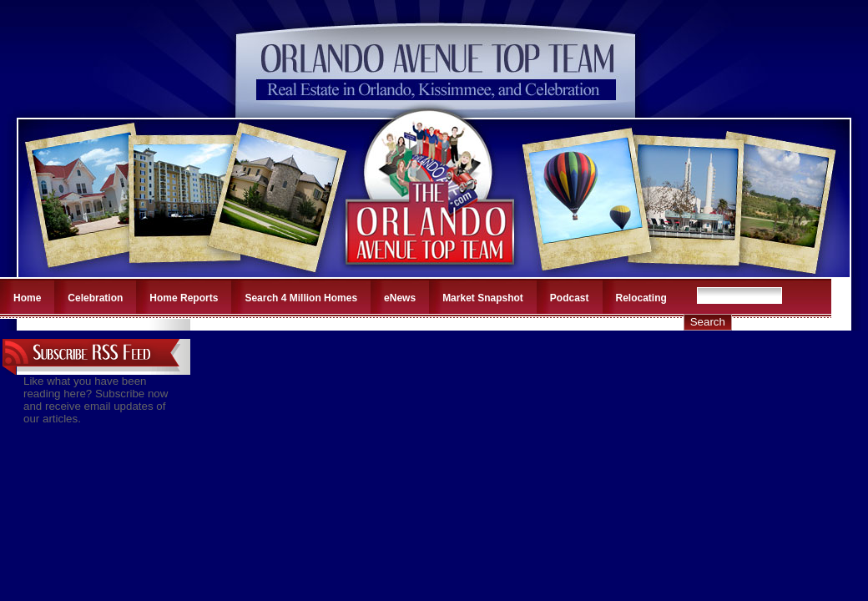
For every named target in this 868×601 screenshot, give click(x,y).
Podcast (570, 298)
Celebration (95, 298)
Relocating (641, 298)
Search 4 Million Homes (301, 298)
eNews (400, 298)
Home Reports (184, 298)
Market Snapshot (483, 298)
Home (27, 298)
